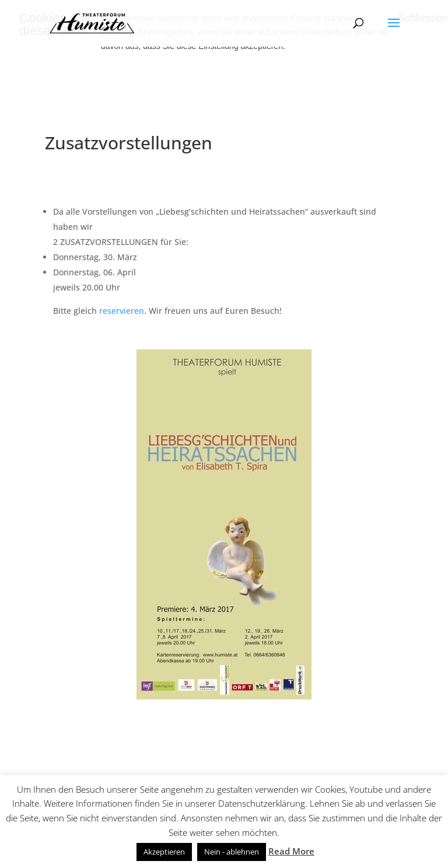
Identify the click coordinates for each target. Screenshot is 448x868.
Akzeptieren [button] (164, 852)
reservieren (122, 311)
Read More (291, 851)
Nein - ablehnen (232, 852)
